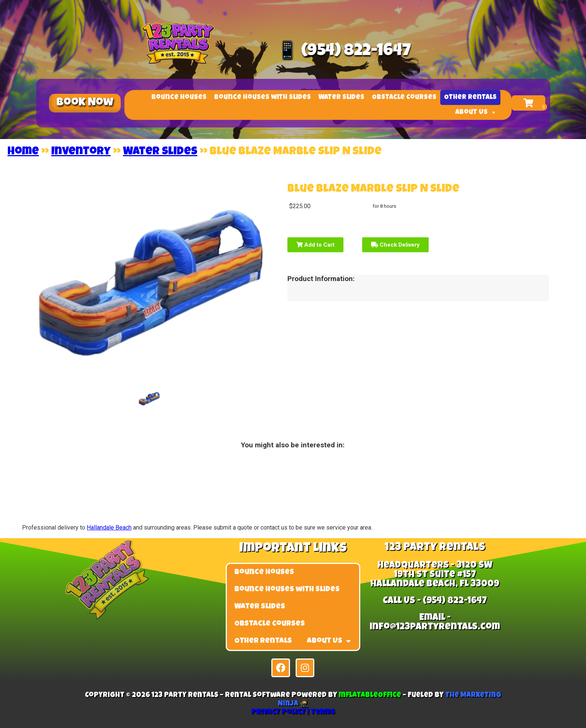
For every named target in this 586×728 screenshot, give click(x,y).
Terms (323, 712)
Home (23, 152)
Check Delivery (395, 245)
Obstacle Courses (404, 99)
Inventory (81, 152)
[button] (85, 103)
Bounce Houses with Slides (263, 99)
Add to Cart (315, 245)
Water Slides (341, 99)
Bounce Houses (179, 99)
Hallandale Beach (109, 528)
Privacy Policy (278, 712)
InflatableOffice (370, 696)
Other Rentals (470, 99)
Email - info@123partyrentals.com (435, 623)
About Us (476, 114)
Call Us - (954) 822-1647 (435, 601)
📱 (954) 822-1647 (343, 52)
